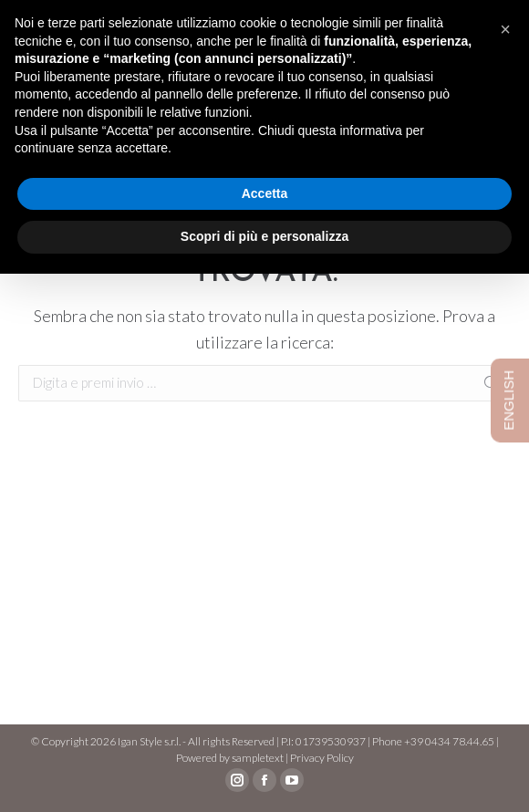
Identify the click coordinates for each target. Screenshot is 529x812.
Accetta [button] (265, 193)
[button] (505, 29)
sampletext (258, 758)
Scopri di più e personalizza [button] (264, 236)
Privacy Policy (322, 758)
